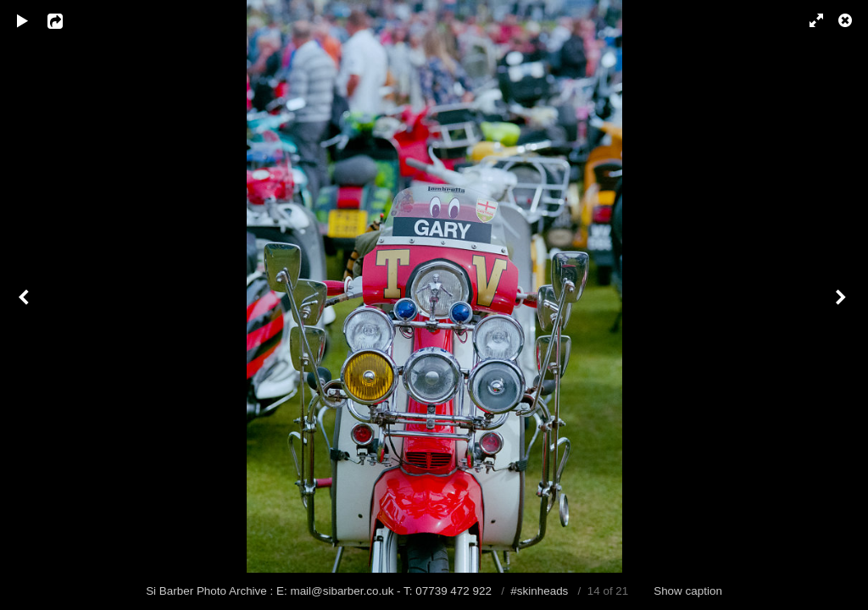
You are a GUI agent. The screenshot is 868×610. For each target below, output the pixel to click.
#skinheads (539, 591)
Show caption (688, 591)
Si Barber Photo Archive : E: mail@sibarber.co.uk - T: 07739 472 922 (320, 591)
